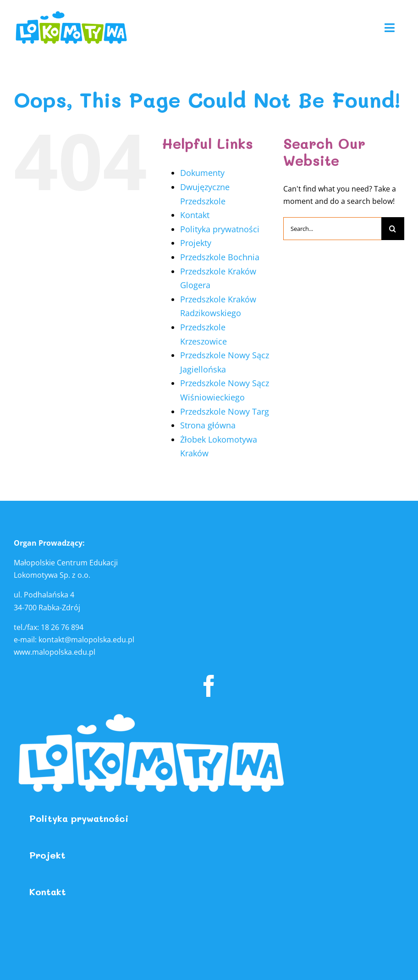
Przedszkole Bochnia (220, 257)
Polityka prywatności (220, 229)
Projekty (196, 243)
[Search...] (332, 229)
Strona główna (208, 425)
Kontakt (195, 215)
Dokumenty (202, 173)
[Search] (393, 229)
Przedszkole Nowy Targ (225, 411)
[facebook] (209, 686)
